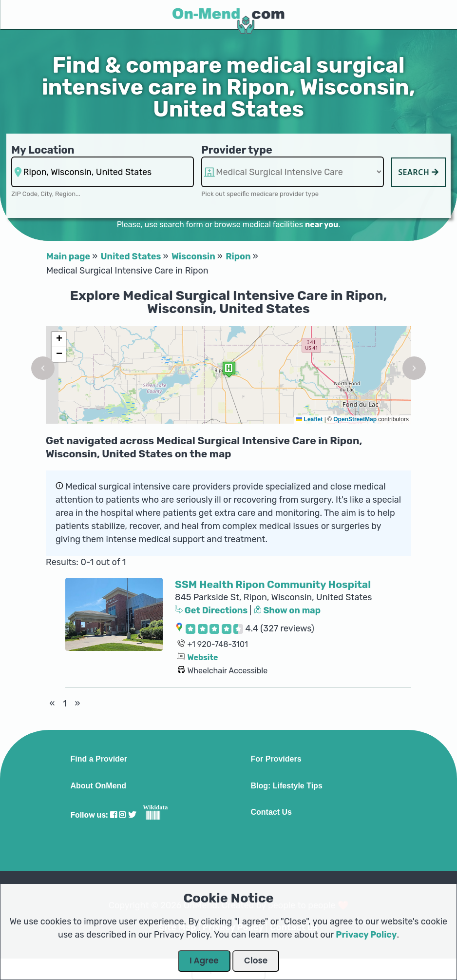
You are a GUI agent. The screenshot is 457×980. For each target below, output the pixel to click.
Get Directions (212, 610)
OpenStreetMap (355, 419)
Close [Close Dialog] (256, 960)
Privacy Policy (366, 935)
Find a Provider (99, 759)
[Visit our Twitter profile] (132, 815)
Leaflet (309, 419)
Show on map (287, 610)
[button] (43, 368)
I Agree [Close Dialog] (204, 960)
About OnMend (99, 786)
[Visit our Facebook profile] (114, 815)
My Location (43, 150)
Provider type (237, 150)
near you (322, 225)
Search (419, 172)
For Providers (276, 759)
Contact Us (271, 812)
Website (202, 657)
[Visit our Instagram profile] (122, 815)
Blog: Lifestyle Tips (287, 786)
